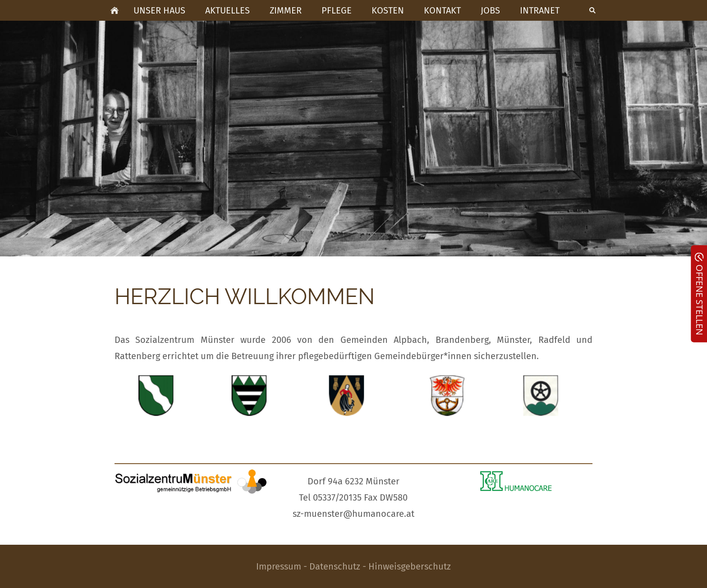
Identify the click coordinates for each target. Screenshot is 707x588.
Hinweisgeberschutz (410, 566)
